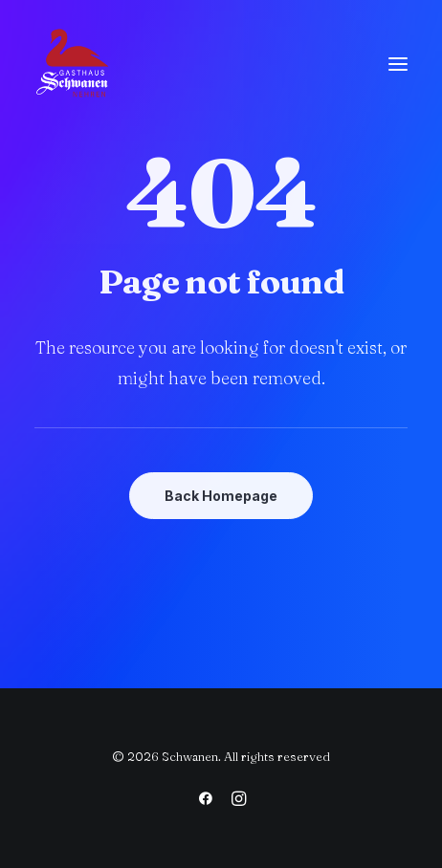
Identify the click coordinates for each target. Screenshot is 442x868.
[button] (398, 64)
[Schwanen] (73, 64)
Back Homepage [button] (221, 496)
